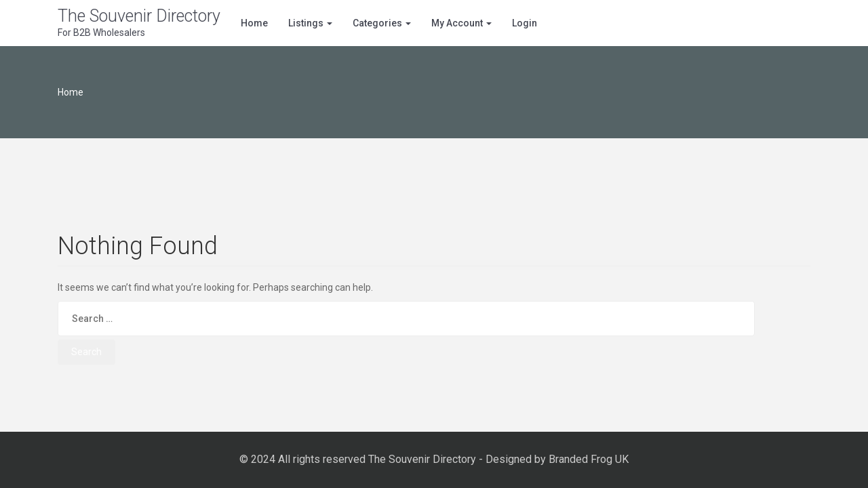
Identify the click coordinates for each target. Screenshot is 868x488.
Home (254, 23)
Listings (310, 23)
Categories (382, 23)
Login (525, 23)
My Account (461, 23)
